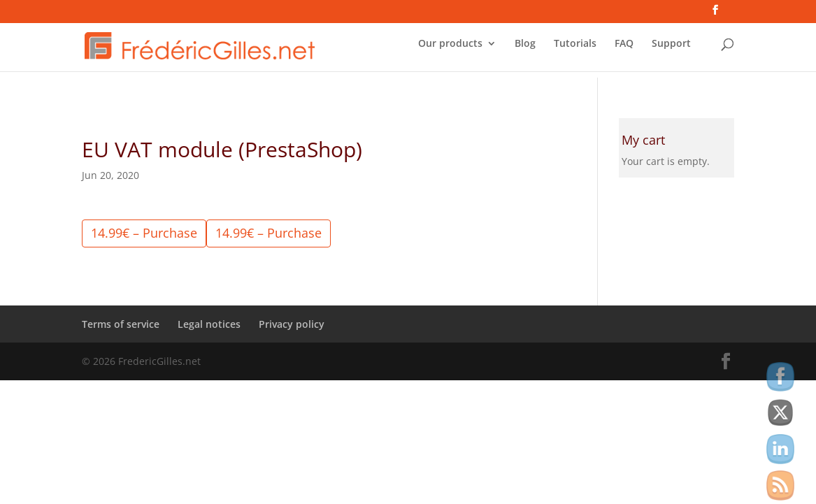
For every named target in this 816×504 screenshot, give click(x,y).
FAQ (624, 50)
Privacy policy (292, 324)
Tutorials (575, 50)
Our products (450, 50)
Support (671, 50)
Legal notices (209, 324)
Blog (525, 50)
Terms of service (121, 324)
